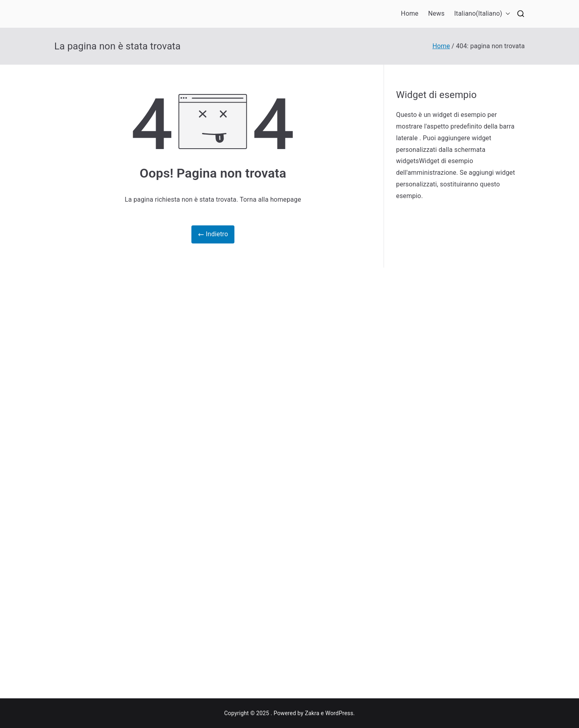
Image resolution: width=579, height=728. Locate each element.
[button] (506, 14)
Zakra (312, 713)
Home (410, 13)
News (436, 13)
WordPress (339, 713)
